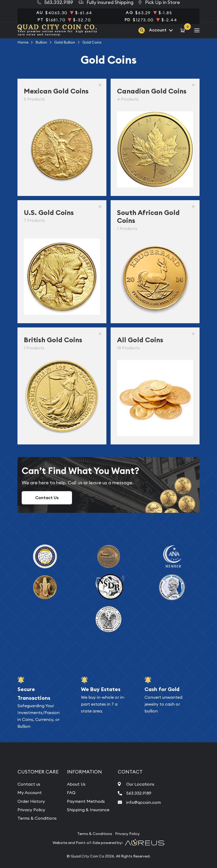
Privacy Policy (31, 810)
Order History (31, 801)
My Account (30, 792)
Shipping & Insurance (88, 810)
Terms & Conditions (37, 818)
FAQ (71, 792)
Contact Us (47, 498)
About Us (76, 784)
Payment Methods (86, 801)
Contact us (29, 784)
